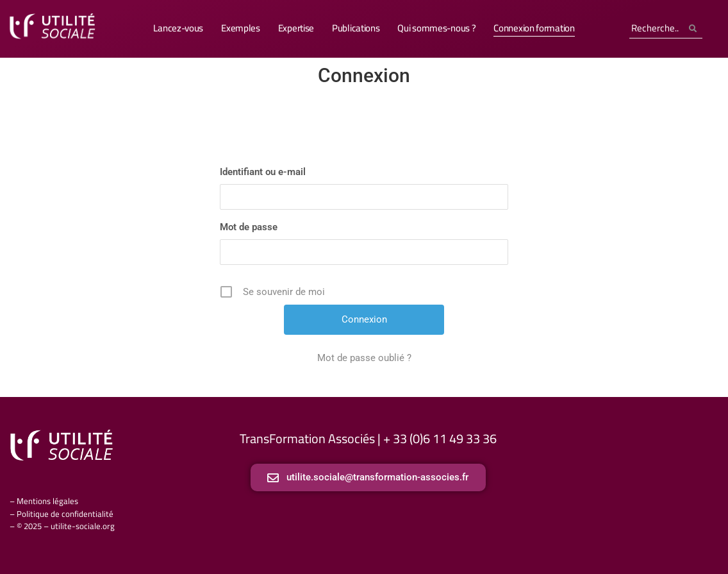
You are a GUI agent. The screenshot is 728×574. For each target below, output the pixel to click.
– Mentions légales (44, 501)
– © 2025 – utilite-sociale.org (62, 526)
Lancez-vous (178, 28)
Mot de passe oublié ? (364, 358)
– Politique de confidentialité (62, 514)
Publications (356, 28)
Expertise (296, 28)
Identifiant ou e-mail (263, 172)
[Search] (656, 29)
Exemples (241, 28)
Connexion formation (534, 28)
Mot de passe (249, 227)
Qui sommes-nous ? (436, 28)
